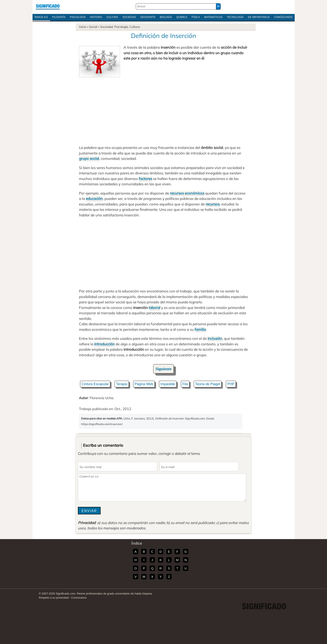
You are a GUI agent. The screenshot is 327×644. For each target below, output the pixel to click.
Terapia (122, 384)
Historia (96, 17)
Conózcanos (283, 17)
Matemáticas (213, 17)
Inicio (82, 27)
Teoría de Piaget (208, 384)
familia (200, 329)
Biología (166, 17)
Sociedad (129, 17)
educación (94, 198)
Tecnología (235, 17)
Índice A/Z (41, 17)
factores (145, 179)
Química (182, 17)
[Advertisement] (163, 109)
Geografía (148, 17)
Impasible (168, 384)
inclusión (215, 338)
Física (196, 17)
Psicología (78, 17)
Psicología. (121, 27)
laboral (155, 308)
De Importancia (259, 17)
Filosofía (59, 17)
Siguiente (164, 369)
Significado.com (48, 6)
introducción (104, 344)
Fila (185, 384)
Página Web (144, 384)
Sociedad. (107, 27)
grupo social (89, 158)
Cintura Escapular (95, 384)
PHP (231, 384)
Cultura (112, 17)
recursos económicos (187, 193)
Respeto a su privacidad (54, 598)
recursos (213, 204)
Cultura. (135, 27)
